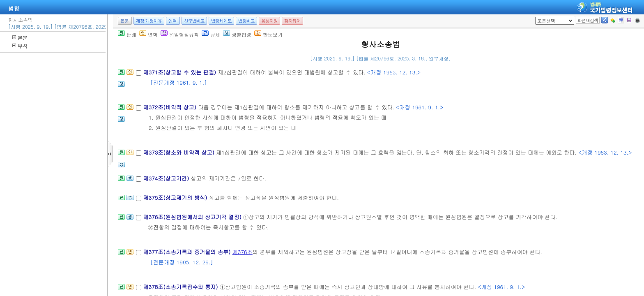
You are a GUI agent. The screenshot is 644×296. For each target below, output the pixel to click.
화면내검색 (588, 20)
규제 (211, 34)
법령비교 (246, 21)
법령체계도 (221, 21)
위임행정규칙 (180, 34)
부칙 (20, 46)
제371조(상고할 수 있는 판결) (180, 72)
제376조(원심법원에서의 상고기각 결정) (193, 217)
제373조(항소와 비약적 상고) (179, 152)
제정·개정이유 (149, 21)
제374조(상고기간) (167, 178)
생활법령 (237, 34)
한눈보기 (268, 34)
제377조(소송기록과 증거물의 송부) (187, 252)
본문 (20, 38)
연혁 (172, 21)
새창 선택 (538, 17)
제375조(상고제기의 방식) (176, 198)
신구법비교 (194, 21)
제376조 (243, 252)
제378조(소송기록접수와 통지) (181, 287)
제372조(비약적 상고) (170, 107)
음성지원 (269, 21)
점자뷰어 (292, 21)
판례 (127, 34)
